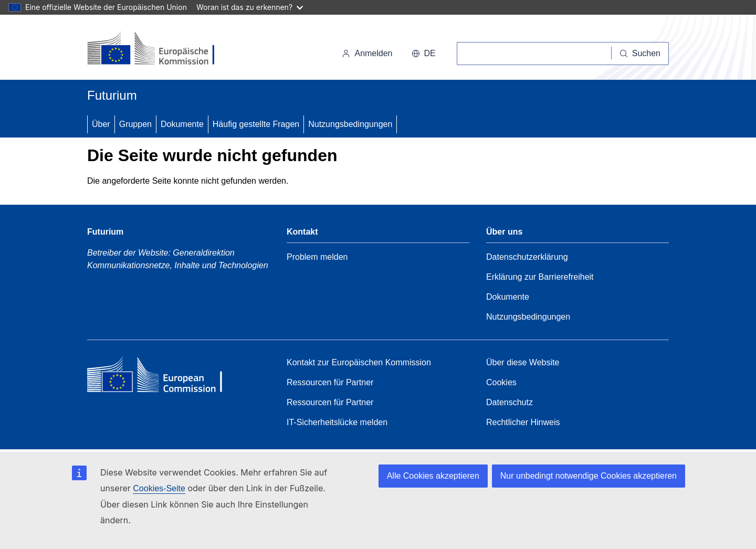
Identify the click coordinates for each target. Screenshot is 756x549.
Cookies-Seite (159, 488)
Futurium (112, 95)
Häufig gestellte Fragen (256, 124)
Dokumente (182, 124)
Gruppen (135, 124)
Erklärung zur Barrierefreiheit (540, 277)
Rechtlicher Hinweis (523, 422)
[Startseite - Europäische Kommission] (159, 49)
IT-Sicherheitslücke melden (337, 422)
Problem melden (317, 257)
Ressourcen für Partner (330, 382)
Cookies (501, 382)
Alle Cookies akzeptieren (433, 476)
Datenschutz (510, 402)
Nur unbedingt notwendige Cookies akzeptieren (589, 476)
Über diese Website (523, 362)
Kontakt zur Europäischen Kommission (359, 362)
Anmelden (367, 53)
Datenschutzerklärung (527, 257)
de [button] (424, 53)
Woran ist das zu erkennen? (250, 7)
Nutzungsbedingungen (350, 124)
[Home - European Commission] (163, 377)
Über (101, 124)
